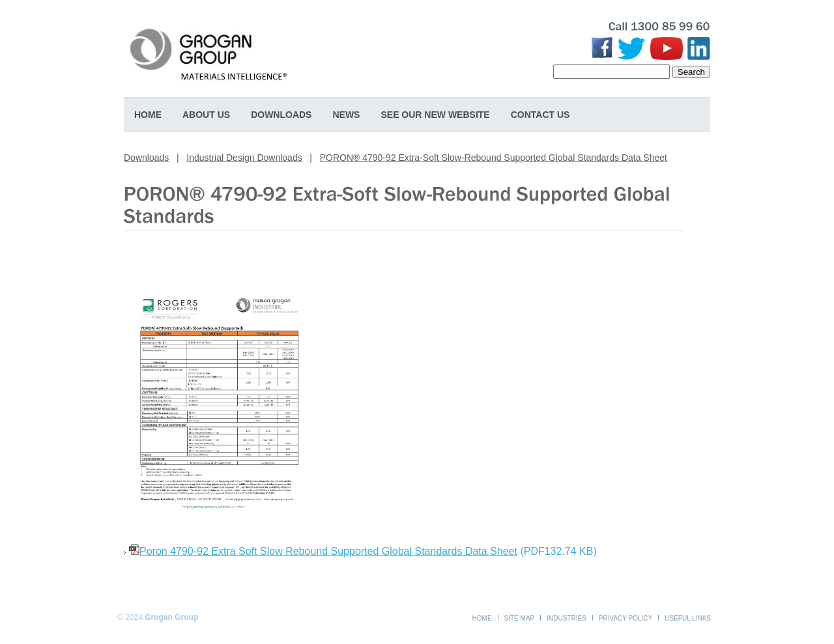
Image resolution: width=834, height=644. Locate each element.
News (346, 115)
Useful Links (688, 618)
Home (148, 115)
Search (691, 72)
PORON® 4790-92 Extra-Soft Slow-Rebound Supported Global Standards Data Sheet (494, 158)
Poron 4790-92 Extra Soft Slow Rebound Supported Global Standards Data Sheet (328, 551)
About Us (206, 115)
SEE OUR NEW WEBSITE (435, 115)
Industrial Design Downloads (244, 158)
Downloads (281, 115)
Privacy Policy (625, 618)
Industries (567, 618)
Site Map (520, 618)
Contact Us (540, 115)
